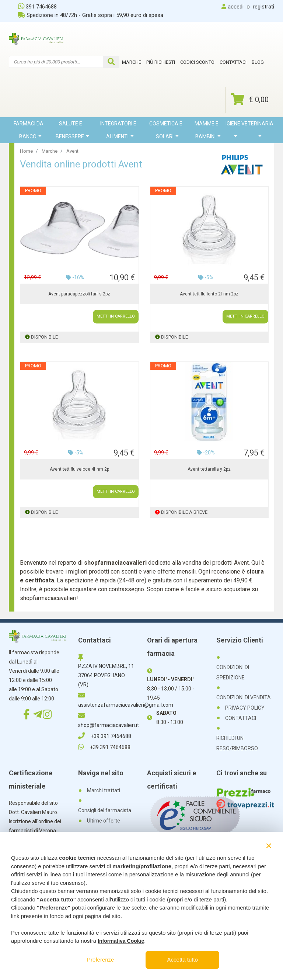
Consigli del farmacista (105, 810)
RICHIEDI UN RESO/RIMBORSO (237, 743)
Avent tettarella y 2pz (209, 469)
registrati (263, 7)
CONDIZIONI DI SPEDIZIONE (233, 672)
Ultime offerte (104, 821)
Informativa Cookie (121, 941)
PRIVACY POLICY (245, 708)
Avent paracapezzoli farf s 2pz (79, 294)
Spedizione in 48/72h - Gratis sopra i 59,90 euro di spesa (91, 15)
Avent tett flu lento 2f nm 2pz (209, 294)
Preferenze (100, 960)
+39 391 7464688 (105, 736)
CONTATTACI (241, 718)
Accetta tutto (183, 960)
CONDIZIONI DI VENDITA (244, 697)
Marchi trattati (104, 790)
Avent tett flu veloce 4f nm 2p (79, 469)
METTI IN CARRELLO (116, 316)
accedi (236, 7)
